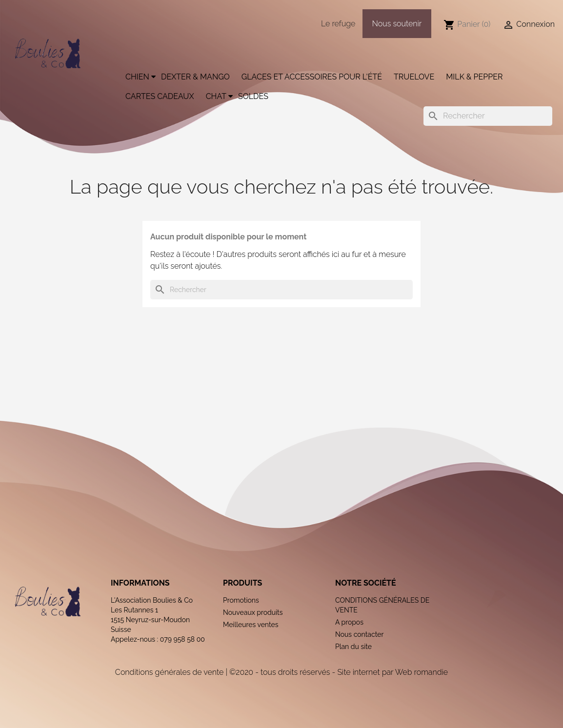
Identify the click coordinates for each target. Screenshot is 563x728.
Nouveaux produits (253, 612)
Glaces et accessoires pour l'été (312, 77)
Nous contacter (359, 634)
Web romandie (422, 672)
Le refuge (338, 24)
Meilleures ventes (251, 625)
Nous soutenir (397, 24)
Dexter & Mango (195, 77)
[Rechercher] (488, 116)
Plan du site (353, 647)
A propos (349, 622)
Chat (216, 96)
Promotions (241, 600)
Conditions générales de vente (169, 672)
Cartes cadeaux (160, 96)
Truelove (414, 77)
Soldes (253, 96)
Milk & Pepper (474, 77)
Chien (137, 77)
